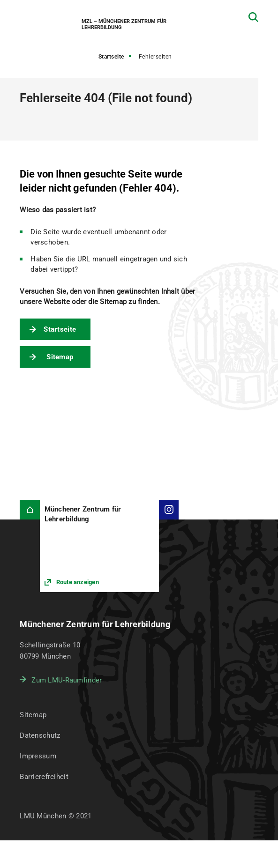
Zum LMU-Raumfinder (67, 680)
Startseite (111, 57)
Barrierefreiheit (44, 777)
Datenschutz (40, 735)
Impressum (38, 756)
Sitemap (60, 357)
